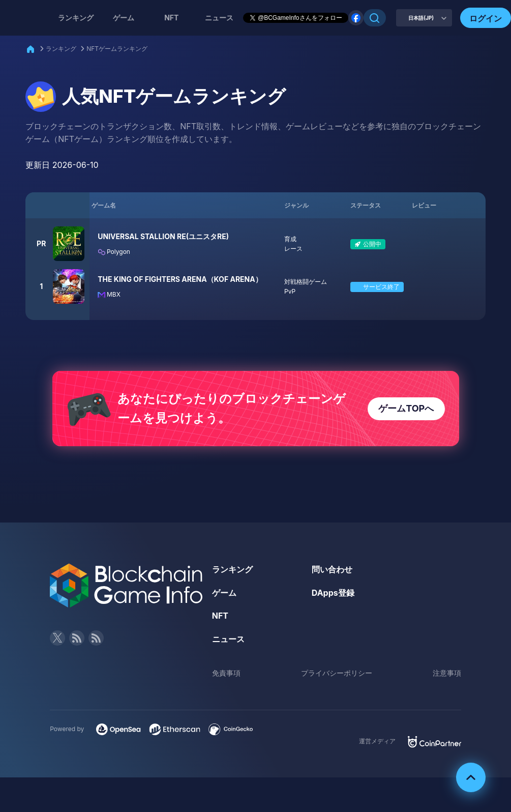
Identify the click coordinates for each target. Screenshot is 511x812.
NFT (171, 18)
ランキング (76, 18)
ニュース (228, 639)
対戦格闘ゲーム (306, 282)
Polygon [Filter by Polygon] (114, 252)
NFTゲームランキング (117, 49)
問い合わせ (332, 569)
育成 (290, 239)
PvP (290, 291)
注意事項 (447, 673)
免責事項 (226, 673)
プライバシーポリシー (337, 673)
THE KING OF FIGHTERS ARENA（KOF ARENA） (180, 279)
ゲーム (124, 18)
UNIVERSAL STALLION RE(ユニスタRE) (163, 236)
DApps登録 (333, 593)
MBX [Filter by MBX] (109, 294)
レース (293, 249)
